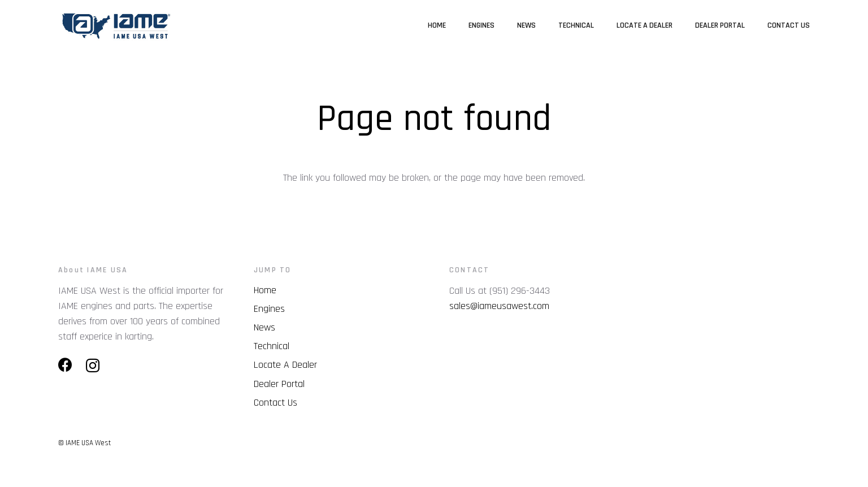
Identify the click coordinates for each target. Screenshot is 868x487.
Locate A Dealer (285, 365)
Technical (272, 346)
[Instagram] (93, 366)
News (264, 327)
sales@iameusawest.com (499, 306)
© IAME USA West (84, 443)
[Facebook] (65, 365)
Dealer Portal (279, 384)
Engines (269, 309)
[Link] (116, 25)
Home (265, 290)
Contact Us (275, 403)
